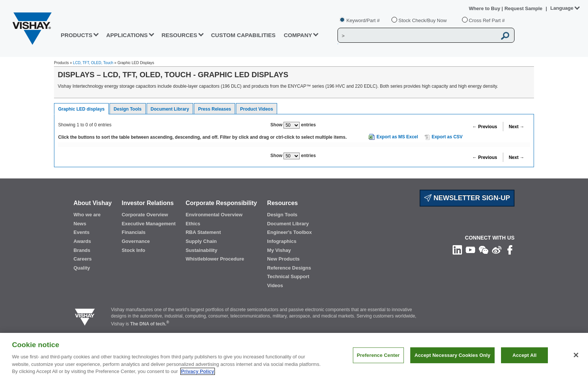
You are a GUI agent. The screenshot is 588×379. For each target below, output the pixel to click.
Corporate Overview (145, 215)
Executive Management (148, 224)
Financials (133, 232)
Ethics (193, 224)
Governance (136, 241)
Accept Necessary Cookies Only (452, 355)
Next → (517, 127)
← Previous (485, 127)
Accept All (524, 355)
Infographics (282, 241)
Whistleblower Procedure (215, 259)
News (80, 224)
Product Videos (256, 109)
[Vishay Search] (417, 36)
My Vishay (279, 250)
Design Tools (127, 109)
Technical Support (288, 276)
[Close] (576, 355)
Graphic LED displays (81, 109)
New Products (283, 259)
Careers (82, 259)
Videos (275, 285)
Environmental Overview (214, 215)
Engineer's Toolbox (289, 232)
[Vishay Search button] (505, 36)
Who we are (87, 215)
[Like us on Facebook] (510, 250)
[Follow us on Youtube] (470, 250)
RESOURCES (179, 35)
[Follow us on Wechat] (484, 250)
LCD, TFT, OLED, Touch (93, 63)
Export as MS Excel (397, 137)
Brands (82, 250)
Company (298, 35)
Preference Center (378, 355)
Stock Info (133, 250)
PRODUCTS (76, 35)
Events (82, 232)
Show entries (293, 125)
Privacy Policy (198, 371)
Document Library (170, 109)
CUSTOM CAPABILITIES (243, 35)
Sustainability (202, 250)
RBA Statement (203, 232)
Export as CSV (444, 137)
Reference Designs (289, 268)
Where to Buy (485, 8)
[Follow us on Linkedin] (457, 250)
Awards (82, 241)
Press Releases (214, 109)
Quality (82, 268)
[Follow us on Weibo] (497, 250)
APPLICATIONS (127, 35)
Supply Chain (201, 241)
